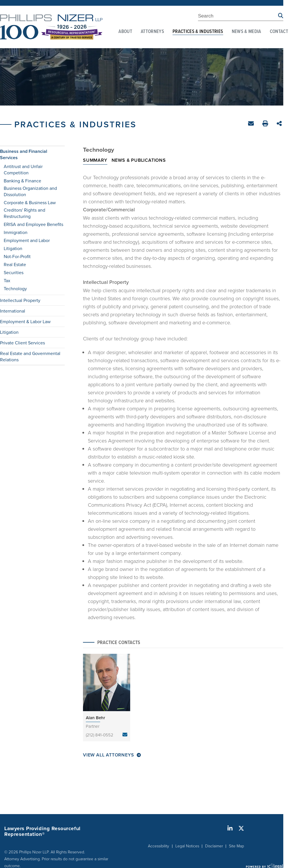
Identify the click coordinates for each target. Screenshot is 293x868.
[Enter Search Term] (238, 17)
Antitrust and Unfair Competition (23, 169)
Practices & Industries (198, 32)
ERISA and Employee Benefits (33, 224)
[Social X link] (241, 828)
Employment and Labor (27, 240)
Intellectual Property (20, 300)
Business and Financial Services (24, 155)
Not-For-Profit (17, 256)
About (125, 32)
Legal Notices (187, 846)
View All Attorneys (108, 755)
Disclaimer (214, 846)
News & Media (247, 32)
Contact (279, 32)
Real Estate (15, 264)
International (13, 311)
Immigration (16, 232)
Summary (95, 160)
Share (280, 124)
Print (266, 124)
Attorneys (152, 32)
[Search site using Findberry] (281, 16)
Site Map (236, 846)
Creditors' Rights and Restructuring (24, 213)
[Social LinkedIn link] (230, 828)
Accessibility (159, 846)
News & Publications (139, 160)
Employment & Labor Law (25, 321)
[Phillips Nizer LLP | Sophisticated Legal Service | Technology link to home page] (51, 27)
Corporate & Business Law (30, 202)
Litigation (13, 248)
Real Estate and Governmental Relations (30, 356)
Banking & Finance (22, 181)
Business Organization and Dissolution (30, 191)
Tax (7, 280)
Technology (15, 288)
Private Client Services (22, 343)
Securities (14, 272)
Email (252, 125)
